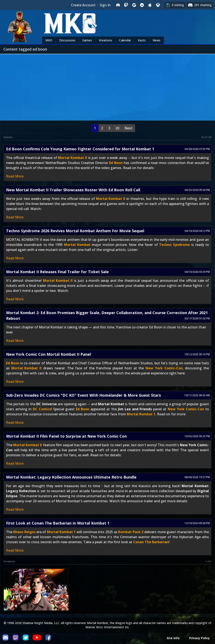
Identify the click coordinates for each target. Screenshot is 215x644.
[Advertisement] (107, 86)
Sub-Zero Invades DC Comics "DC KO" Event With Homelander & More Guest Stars (83, 395)
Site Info (173, 638)
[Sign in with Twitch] (126, 5)
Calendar (125, 40)
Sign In (105, 5)
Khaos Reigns (24, 532)
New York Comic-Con (164, 368)
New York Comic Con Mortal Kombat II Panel (49, 354)
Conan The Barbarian (151, 542)
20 (117, 128)
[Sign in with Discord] (118, 5)
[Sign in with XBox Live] (158, 5)
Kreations (106, 40)
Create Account (83, 5)
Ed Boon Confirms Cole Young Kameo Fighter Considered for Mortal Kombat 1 (80, 149)
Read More (15, 176)
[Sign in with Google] (134, 5)
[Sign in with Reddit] (142, 5)
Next (128, 128)
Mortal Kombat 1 (141, 414)
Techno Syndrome (174, 245)
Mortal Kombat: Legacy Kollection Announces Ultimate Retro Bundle (71, 477)
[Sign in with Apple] (150, 5)
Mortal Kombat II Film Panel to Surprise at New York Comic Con (66, 436)
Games (87, 40)
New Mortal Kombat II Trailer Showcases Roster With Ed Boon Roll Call (73, 190)
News (157, 40)
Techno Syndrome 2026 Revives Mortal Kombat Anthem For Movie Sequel (75, 231)
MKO (49, 40)
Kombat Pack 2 (131, 532)
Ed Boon (116, 163)
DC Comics (42, 409)
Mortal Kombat (77, 245)
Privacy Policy (199, 638)
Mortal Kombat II (72, 158)
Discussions (67, 40)
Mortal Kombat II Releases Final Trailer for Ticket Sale (57, 272)
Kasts (142, 40)
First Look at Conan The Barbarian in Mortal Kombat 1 (58, 523)
